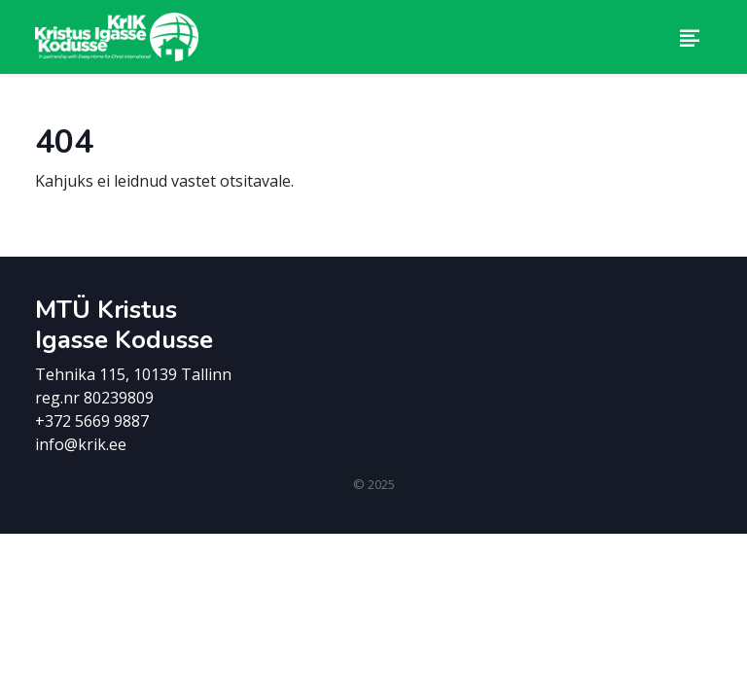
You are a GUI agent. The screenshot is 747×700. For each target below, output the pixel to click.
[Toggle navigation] (690, 37)
